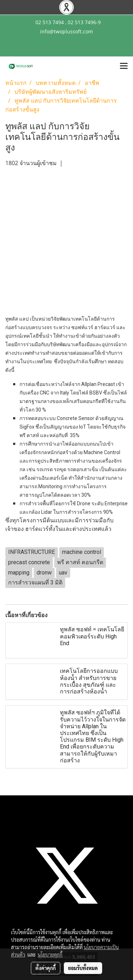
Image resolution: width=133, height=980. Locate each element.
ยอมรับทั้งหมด (83, 968)
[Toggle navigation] (124, 66)
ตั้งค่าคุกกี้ (46, 968)
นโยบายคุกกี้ (50, 954)
